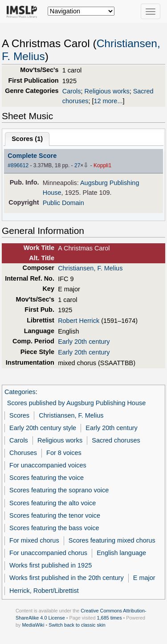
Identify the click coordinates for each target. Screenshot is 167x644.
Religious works (107, 91)
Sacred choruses (116, 440)
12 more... (108, 101)
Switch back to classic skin (77, 625)
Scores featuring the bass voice (54, 528)
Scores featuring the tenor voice (55, 515)
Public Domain (63, 203)
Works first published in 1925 (51, 565)
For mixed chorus (34, 540)
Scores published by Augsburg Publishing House (76, 403)
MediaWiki (33, 625)
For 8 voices (64, 453)
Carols (72, 91)
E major (144, 578)
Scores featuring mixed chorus (112, 540)
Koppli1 (102, 165)
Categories (20, 392)
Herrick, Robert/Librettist (44, 591)
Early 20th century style (43, 428)
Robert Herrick (79, 321)
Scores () (27, 139)
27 (77, 165)
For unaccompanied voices (48, 465)
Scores (19, 415)
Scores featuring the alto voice (53, 503)
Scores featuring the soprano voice (59, 490)
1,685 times (110, 618)
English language (121, 553)
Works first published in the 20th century (67, 578)
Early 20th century (84, 342)
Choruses (23, 453)
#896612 (18, 165)
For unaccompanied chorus (48, 553)
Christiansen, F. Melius (90, 268)
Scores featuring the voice (47, 478)
